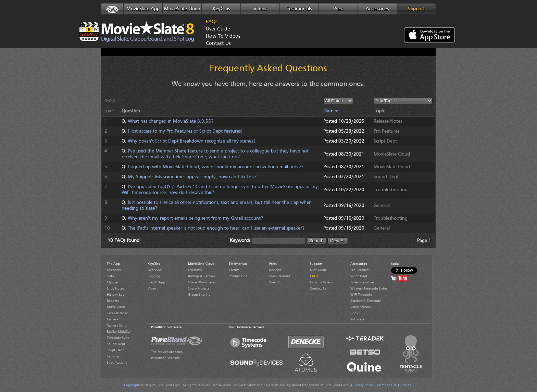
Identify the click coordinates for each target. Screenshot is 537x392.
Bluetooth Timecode (366, 301)
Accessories (377, 9)
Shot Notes (115, 289)
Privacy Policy (363, 385)
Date (331, 111)
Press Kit (276, 282)
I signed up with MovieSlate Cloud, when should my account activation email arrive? (216, 167)
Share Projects (199, 289)
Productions (238, 276)
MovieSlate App (143, 9)
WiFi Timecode (361, 295)
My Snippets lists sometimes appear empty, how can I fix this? (192, 177)
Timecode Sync (118, 338)
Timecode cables (362, 282)
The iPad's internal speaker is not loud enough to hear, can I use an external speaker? (216, 228)
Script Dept (115, 350)
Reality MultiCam (120, 332)
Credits (234, 270)
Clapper (113, 282)
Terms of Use (387, 385)
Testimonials (299, 9)
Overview (114, 270)
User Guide (218, 29)
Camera (113, 319)
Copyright (132, 385)
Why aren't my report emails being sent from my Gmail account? (195, 218)
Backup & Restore (202, 276)
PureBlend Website (165, 358)
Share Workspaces (202, 282)
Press (338, 9)
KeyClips (221, 9)
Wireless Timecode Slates (369, 289)
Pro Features (360, 270)
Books (355, 313)
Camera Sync (116, 326)
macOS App (156, 282)
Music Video (116, 307)
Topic (379, 111)
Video (152, 289)
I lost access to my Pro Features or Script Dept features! (185, 131)
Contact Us (218, 44)
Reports (113, 301)
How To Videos (221, 36)
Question (131, 111)
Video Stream (360, 307)
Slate (110, 276)
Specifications (117, 363)
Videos (260, 9)
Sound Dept (116, 344)
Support (416, 9)
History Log (116, 295)
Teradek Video (118, 313)
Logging (154, 276)
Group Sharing (199, 295)
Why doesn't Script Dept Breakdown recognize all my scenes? (192, 141)
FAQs (212, 22)
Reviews (275, 270)
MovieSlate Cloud (182, 9)
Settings (113, 356)
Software (357, 319)
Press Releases (280, 276)
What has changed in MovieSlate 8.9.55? (171, 121)
